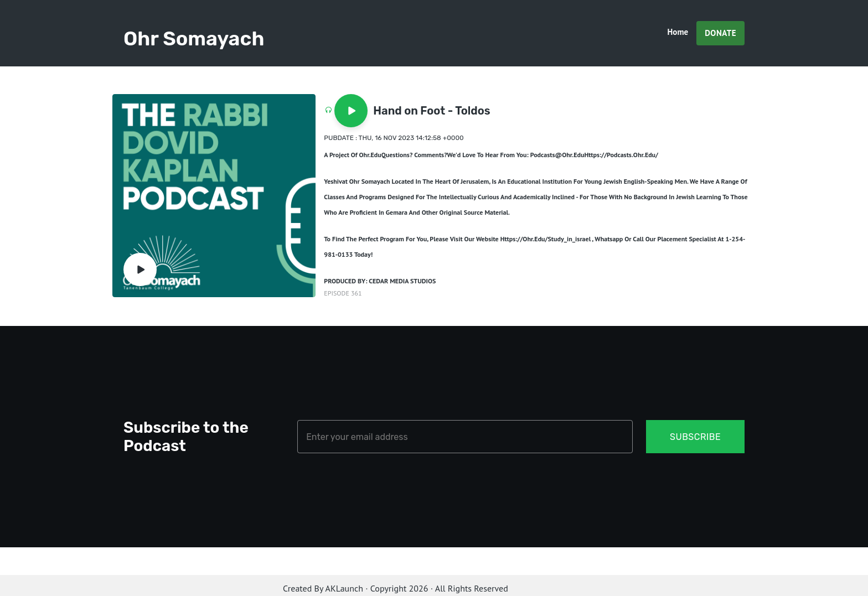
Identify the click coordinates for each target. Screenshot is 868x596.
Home (678, 32)
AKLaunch (344, 588)
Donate (720, 33)
